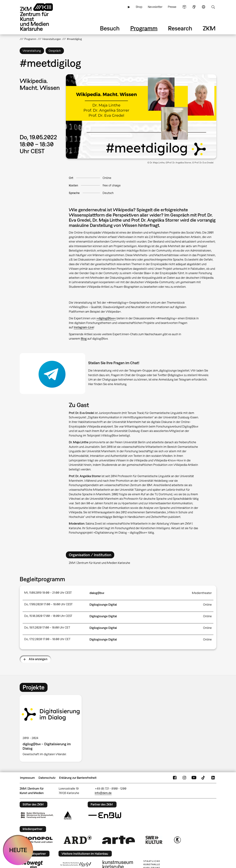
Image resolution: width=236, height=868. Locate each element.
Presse (172, 7)
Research (180, 28)
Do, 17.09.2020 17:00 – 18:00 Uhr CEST (48, 604)
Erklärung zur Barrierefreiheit (78, 778)
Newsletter (155, 7)
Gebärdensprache (194, 7)
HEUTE (18, 850)
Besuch (110, 28)
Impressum (27, 778)
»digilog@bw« (106, 318)
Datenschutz (47, 778)
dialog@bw (97, 593)
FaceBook (175, 778)
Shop (139, 7)
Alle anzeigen (38, 659)
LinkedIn (213, 778)
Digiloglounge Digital (103, 605)
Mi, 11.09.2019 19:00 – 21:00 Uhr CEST (48, 593)
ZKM (209, 28)
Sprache (204, 7)
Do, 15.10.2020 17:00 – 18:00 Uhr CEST (48, 616)
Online (107, 178)
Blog (84, 339)
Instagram (184, 778)
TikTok (204, 778)
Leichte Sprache (184, 7)
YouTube (194, 778)
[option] (52, 728)
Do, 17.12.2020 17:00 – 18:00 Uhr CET (47, 639)
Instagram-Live (84, 327)
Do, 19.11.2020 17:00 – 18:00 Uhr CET (47, 627)
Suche (213, 7)
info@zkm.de (103, 793)
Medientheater (202, 593)
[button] (141, 116)
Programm (144, 28)
